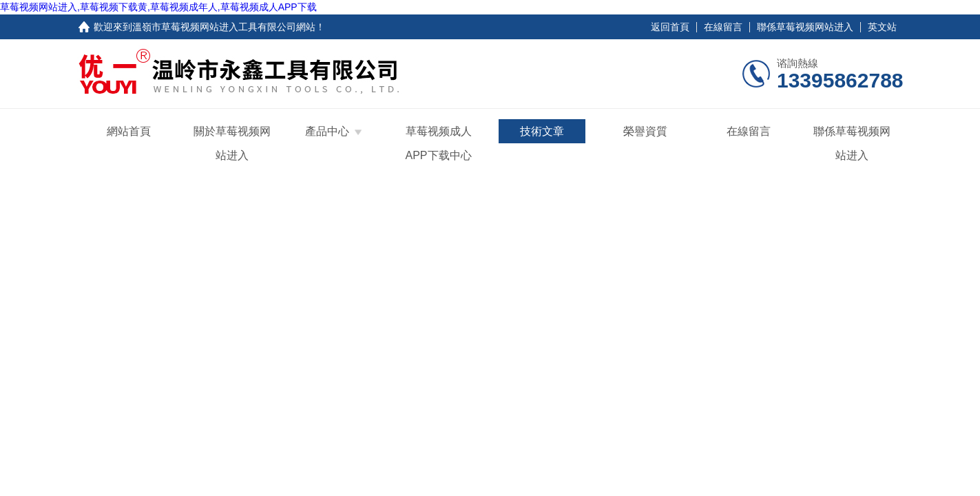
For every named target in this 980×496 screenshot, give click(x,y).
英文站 (882, 27)
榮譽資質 (645, 131)
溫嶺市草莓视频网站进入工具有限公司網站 (224, 27)
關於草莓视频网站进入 (232, 143)
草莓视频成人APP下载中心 (438, 143)
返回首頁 (670, 27)
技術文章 (542, 131)
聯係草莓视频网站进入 (805, 27)
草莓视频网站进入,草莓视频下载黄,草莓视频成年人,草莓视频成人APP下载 (158, 7)
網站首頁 (129, 131)
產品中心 (327, 131)
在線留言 (723, 27)
